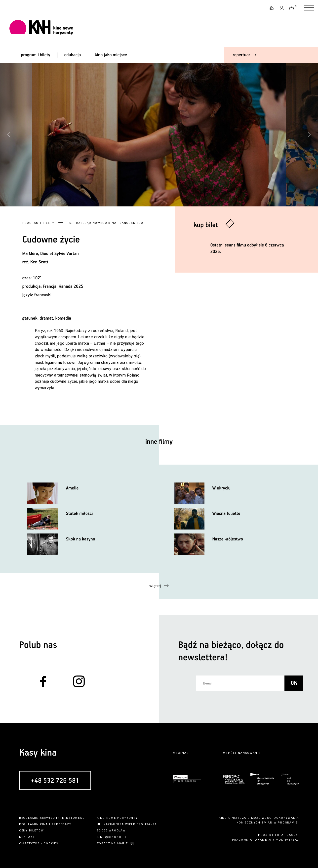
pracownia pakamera (252, 840)
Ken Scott (39, 262)
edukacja (72, 55)
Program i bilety (38, 223)
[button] (309, 135)
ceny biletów (32, 831)
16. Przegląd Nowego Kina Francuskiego (105, 223)
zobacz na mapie (112, 844)
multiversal (287, 840)
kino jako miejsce (111, 55)
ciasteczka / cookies (39, 844)
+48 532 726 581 (55, 781)
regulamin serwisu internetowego (52, 818)
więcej (155, 586)
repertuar (241, 55)
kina (44, 824)
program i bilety (36, 55)
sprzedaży (61, 824)
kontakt (27, 837)
